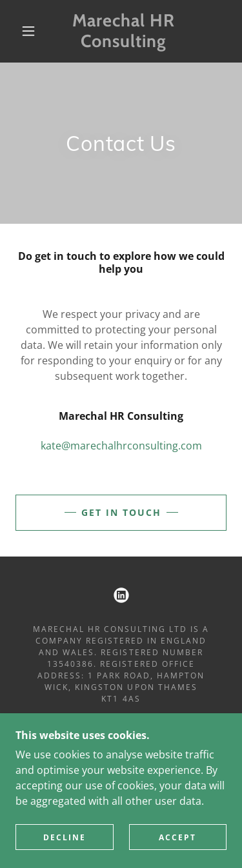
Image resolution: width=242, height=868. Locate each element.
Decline (65, 837)
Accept (177, 837)
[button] (28, 31)
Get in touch (121, 512)
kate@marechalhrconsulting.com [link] (121, 446)
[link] (123, 31)
